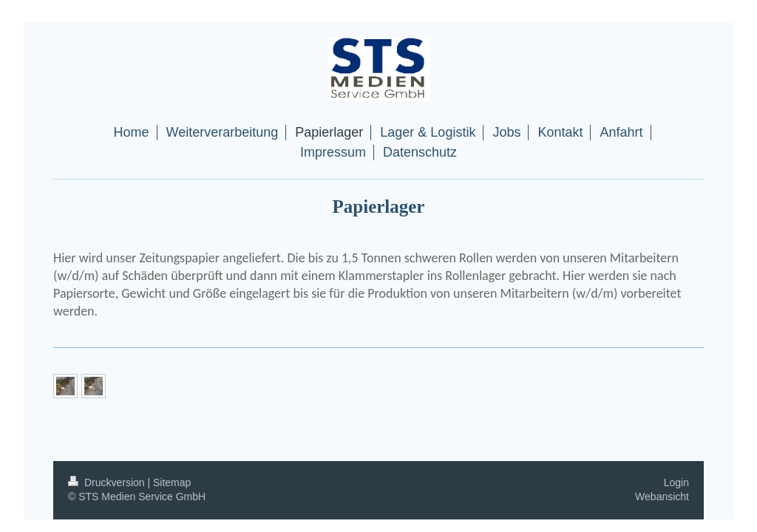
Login (676, 482)
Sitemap (172, 482)
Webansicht (662, 497)
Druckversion (108, 482)
